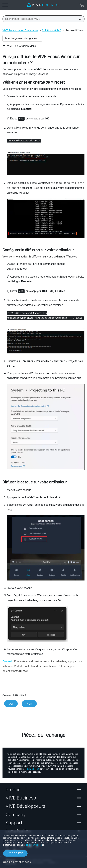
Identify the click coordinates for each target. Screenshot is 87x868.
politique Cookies (34, 845)
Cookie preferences (16, 862)
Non (29, 704)
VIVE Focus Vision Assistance (20, 30)
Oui (11, 704)
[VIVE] (44, 5)
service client (33, 769)
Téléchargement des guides (21, 38)
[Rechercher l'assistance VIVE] (79, 19)
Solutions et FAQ (52, 30)
